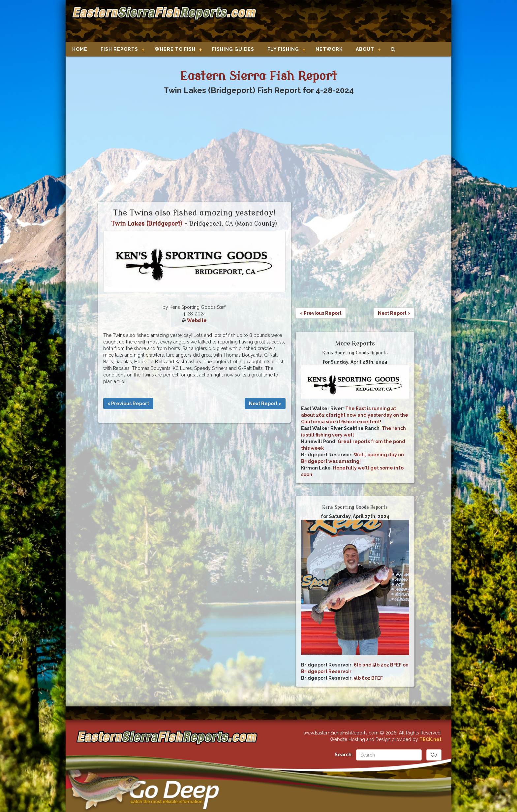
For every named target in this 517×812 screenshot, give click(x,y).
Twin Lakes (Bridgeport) (147, 224)
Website (197, 320)
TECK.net (430, 739)
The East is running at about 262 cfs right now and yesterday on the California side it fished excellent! (355, 415)
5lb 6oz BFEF (368, 678)
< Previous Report (128, 404)
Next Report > (265, 404)
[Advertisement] (351, 21)
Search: (344, 755)
